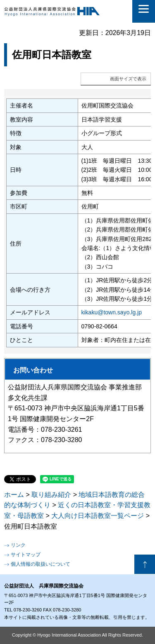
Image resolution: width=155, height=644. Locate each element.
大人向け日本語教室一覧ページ (98, 516)
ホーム (14, 495)
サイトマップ (26, 555)
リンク (18, 545)
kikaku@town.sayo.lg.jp (112, 312)
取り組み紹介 (51, 495)
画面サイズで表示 (128, 79)
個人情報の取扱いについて (41, 564)
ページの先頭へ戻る (145, 564)
